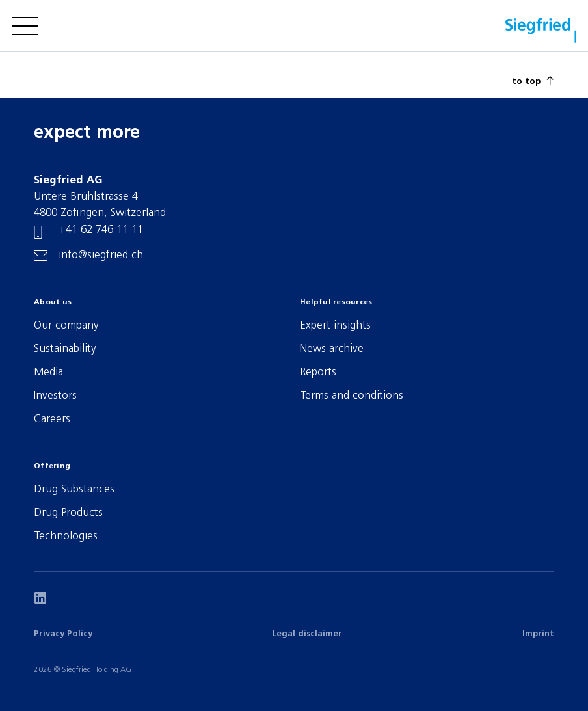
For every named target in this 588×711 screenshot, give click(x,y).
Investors (55, 396)
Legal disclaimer (307, 634)
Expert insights (335, 326)
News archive (332, 349)
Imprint (538, 634)
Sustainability (65, 349)
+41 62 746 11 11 (101, 230)
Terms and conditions (352, 396)
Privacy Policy (63, 634)
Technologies (66, 536)
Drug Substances (74, 490)
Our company (66, 326)
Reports (318, 372)
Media (48, 372)
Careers (52, 419)
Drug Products (68, 513)
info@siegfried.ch (101, 255)
